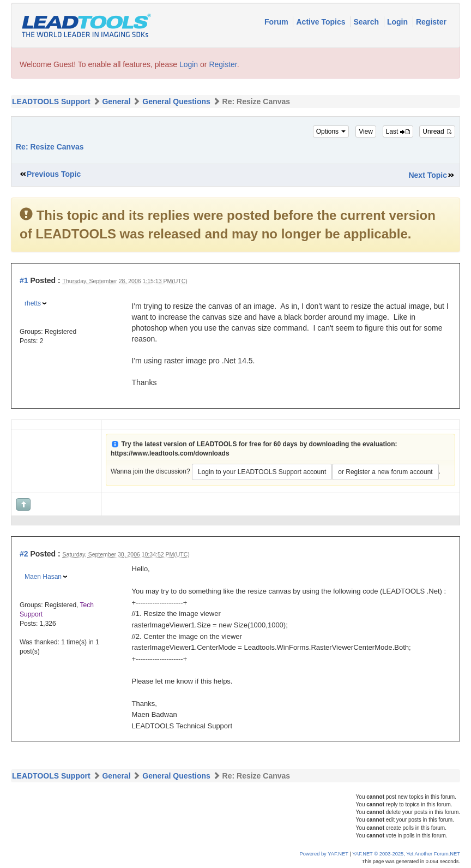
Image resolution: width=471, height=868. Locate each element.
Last (398, 131)
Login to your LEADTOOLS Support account (262, 472)
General (116, 101)
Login (398, 22)
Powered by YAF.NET (324, 854)
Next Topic (428, 175)
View (366, 131)
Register (431, 22)
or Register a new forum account (385, 472)
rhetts (33, 303)
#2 (24, 554)
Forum (277, 22)
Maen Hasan (43, 577)
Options (331, 131)
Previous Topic (54, 174)
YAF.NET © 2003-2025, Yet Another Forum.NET (406, 854)
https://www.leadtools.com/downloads (170, 453)
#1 (24, 280)
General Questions (176, 101)
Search (367, 22)
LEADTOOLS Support (51, 101)
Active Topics (322, 22)
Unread (437, 131)
